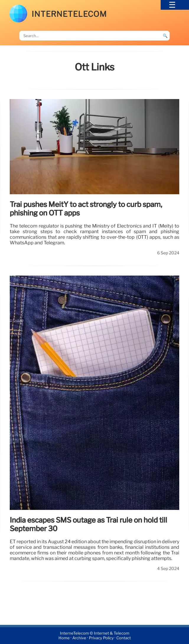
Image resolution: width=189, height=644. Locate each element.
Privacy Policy (101, 638)
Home (64, 638)
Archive (79, 638)
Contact (124, 638)
